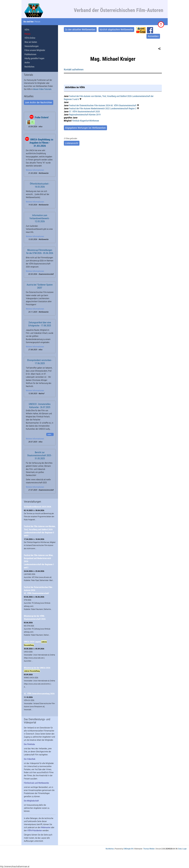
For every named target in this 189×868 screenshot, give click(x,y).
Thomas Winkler (149, 849)
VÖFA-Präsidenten (35, 830)
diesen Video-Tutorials (42, 89)
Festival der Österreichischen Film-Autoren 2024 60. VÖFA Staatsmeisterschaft (103, 105)
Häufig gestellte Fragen (34, 58)
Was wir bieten (31, 42)
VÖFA (27, 30)
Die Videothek (30, 759)
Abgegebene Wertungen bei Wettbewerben (85, 128)
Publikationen (30, 54)
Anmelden (153, 36)
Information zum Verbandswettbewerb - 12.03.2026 (40, 218)
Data (180, 849)
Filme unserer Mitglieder (35, 50)
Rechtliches (29, 67)
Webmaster (46, 827)
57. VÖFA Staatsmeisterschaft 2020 (84, 112)
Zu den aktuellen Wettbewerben (80, 30)
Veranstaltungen (32, 46)
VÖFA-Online (30, 38)
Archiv (27, 62)
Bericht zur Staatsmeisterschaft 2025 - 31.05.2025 (40, 455)
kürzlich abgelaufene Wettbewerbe (116, 30)
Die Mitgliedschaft (31, 801)
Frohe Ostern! (42, 117)
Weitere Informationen (35, 170)
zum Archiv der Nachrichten (39, 102)
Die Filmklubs (29, 744)
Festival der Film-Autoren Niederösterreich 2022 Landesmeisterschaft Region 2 (103, 108)
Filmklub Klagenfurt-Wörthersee (85, 121)
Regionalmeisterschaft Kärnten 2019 (85, 115)
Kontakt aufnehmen (74, 69)
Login (185, 849)
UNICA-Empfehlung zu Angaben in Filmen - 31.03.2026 (41, 143)
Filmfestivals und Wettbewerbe (36, 783)
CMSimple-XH (128, 849)
